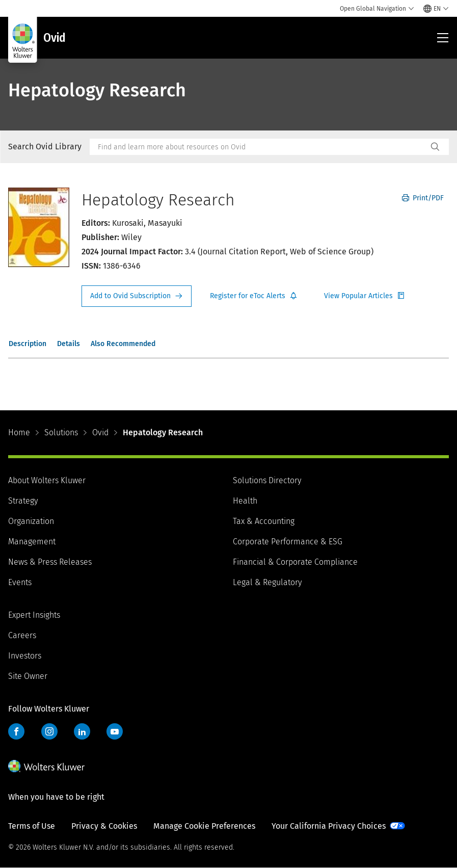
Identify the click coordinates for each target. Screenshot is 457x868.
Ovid (100, 432)
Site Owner (28, 676)
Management (32, 542)
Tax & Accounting (264, 521)
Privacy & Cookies (104, 826)
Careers (22, 635)
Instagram (49, 731)
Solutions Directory (267, 480)
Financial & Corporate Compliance (295, 562)
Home (19, 432)
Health (245, 501)
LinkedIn (82, 731)
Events (20, 582)
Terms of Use (32, 826)
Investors (25, 656)
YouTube (115, 731)
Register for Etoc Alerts (254, 296)
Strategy (23, 501)
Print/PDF (423, 198)
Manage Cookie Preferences (204, 826)
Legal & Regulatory (267, 582)
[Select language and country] (436, 9)
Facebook (16, 731)
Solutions (61, 432)
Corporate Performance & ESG (288, 542)
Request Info (137, 296)
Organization (31, 521)
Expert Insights (34, 615)
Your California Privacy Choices (329, 826)
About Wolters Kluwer (47, 480)
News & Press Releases (50, 562)
